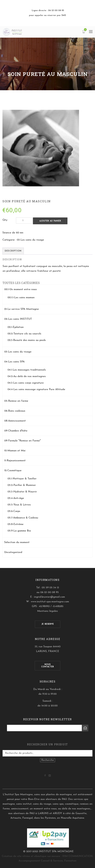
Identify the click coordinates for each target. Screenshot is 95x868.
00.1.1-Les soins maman (21, 298)
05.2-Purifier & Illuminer (22, 485)
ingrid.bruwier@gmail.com (49, 597)
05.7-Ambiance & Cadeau (23, 518)
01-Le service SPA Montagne (22, 309)
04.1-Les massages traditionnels (27, 370)
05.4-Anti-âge (16, 498)
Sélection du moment (17, 542)
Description (13, 251)
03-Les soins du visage (30, 240)
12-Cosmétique (13, 471)
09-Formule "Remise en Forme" (22, 441)
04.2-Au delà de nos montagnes (27, 376)
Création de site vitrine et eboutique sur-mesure (31, 856)
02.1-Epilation (16, 327)
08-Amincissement (15, 421)
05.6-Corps (14, 511)
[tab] (13, 251)
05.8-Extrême (15, 524)
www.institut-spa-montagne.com (50, 602)
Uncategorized (13, 552)
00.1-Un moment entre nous (21, 289)
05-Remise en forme (16, 401)
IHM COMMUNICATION (77, 856)
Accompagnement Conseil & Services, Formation (47, 861)
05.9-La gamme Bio (19, 531)
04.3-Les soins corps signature (26, 383)
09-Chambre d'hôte (16, 431)
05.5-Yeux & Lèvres (19, 505)
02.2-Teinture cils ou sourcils (24, 334)
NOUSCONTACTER (47, 666)
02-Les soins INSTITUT (18, 319)
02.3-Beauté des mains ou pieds (27, 340)
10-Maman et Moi (15, 451)
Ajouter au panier (50, 221)
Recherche (48, 760)
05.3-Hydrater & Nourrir (22, 492)
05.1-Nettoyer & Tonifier (22, 479)
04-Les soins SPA (14, 362)
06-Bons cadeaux (15, 411)
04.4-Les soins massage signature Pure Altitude (36, 389)
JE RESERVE (48, 624)
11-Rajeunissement (15, 461)
